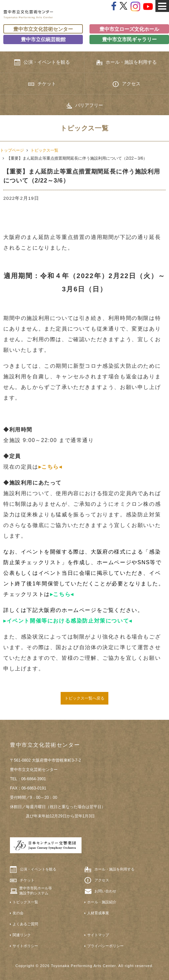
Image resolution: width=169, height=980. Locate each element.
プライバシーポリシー (105, 946)
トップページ (12, 150)
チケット (42, 84)
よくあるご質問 (25, 924)
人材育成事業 (98, 913)
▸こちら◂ (50, 467)
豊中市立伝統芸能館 (43, 39)
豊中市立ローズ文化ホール (129, 29)
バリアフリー (84, 106)
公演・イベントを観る (42, 62)
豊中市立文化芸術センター (43, 29)
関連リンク (22, 935)
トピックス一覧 (44, 150)
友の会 (18, 913)
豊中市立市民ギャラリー (129, 39)
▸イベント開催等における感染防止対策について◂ (68, 621)
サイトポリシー (25, 946)
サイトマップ (98, 935)
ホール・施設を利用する (127, 62)
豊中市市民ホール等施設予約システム (36, 890)
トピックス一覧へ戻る (84, 698)
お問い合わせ (105, 891)
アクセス (127, 84)
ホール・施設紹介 (102, 902)
